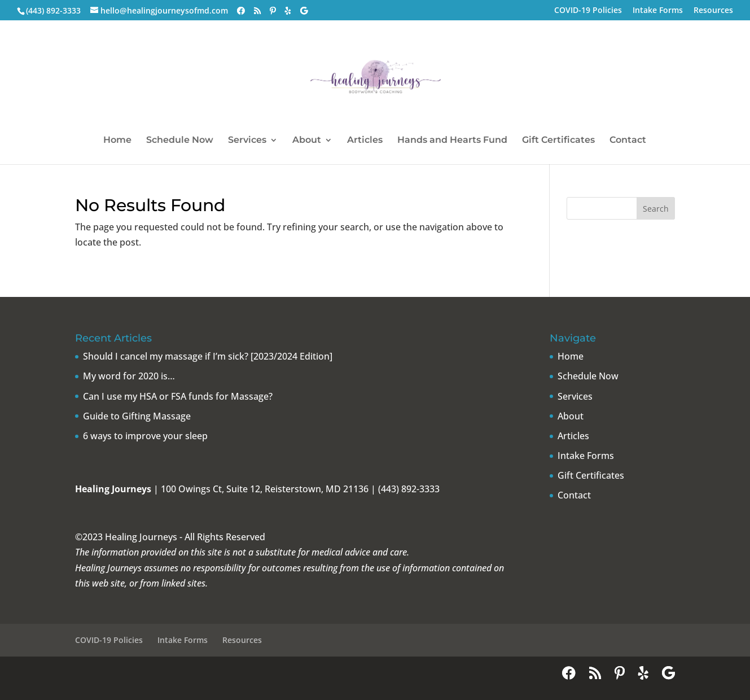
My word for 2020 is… (129, 376)
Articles (365, 141)
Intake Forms (658, 11)
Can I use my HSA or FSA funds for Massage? (178, 396)
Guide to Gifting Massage (137, 416)
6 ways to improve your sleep (145, 436)
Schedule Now (180, 141)
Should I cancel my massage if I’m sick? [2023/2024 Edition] (208, 356)
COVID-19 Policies (588, 11)
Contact (628, 141)
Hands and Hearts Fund (452, 141)
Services (247, 141)
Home (117, 141)
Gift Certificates (558, 141)
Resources (713, 11)
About (307, 141)
